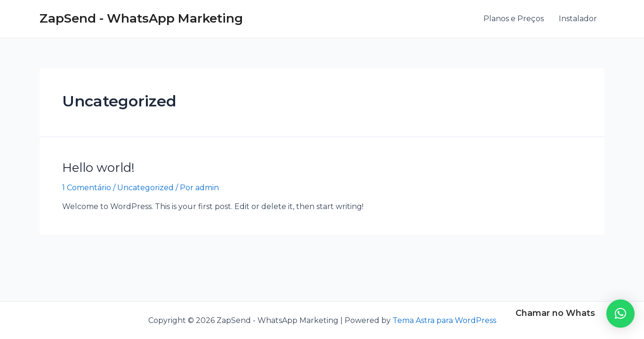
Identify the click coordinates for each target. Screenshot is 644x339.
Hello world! (98, 168)
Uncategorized (145, 188)
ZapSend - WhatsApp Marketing (141, 18)
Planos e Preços (514, 19)
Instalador (578, 19)
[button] (620, 314)
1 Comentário (87, 188)
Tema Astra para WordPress (444, 320)
